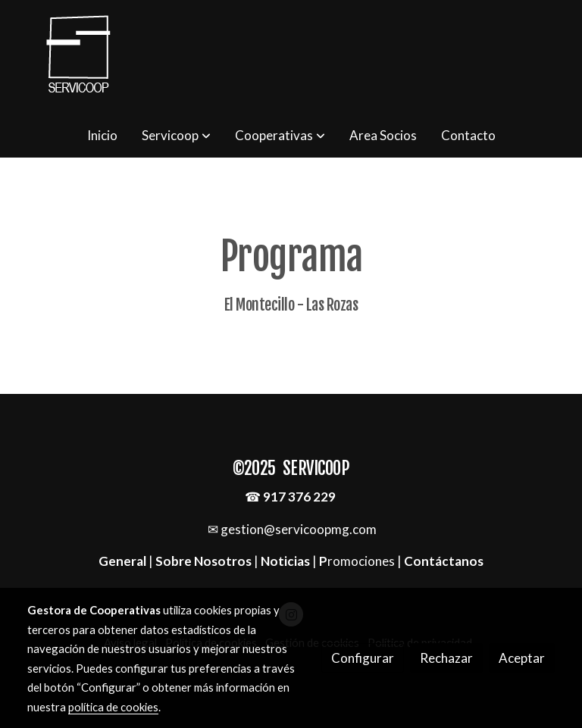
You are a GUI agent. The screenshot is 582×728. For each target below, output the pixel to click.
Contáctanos (444, 561)
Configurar (363, 658)
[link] (79, 57)
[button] (176, 136)
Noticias (285, 561)
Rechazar (446, 658)
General (124, 561)
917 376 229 (299, 497)
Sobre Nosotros (203, 561)
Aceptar (522, 658)
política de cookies (113, 707)
